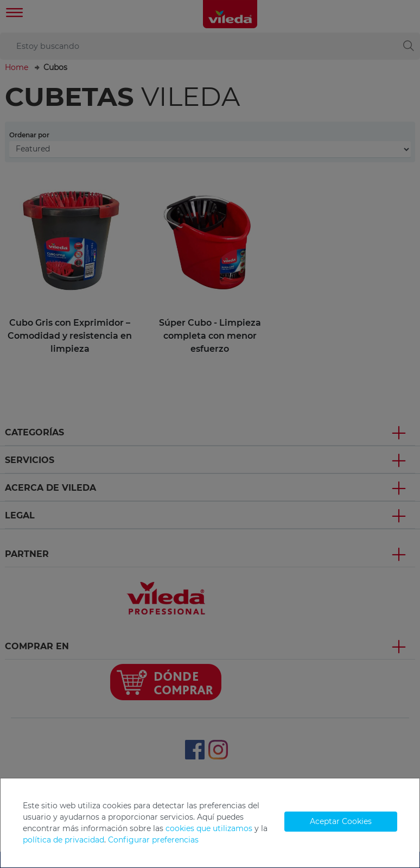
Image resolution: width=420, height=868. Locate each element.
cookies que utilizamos (209, 828)
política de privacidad (63, 840)
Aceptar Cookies (341, 821)
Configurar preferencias (153, 840)
